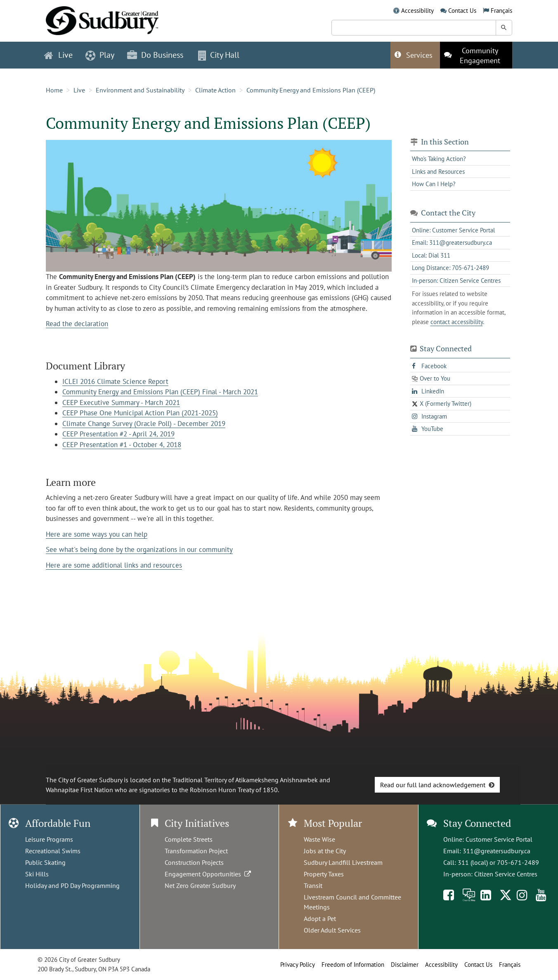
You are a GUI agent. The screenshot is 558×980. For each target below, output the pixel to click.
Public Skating (45, 862)
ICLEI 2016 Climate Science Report (115, 381)
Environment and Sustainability (140, 90)
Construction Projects (194, 862)
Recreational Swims (53, 851)
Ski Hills (37, 874)
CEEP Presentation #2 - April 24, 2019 (118, 434)
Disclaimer (405, 965)
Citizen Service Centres (506, 874)
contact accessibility (457, 322)
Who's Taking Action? (439, 159)
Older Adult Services (332, 930)
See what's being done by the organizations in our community (139, 549)
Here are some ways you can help (97, 534)
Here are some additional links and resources (114, 565)
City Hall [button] (219, 55)
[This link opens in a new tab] (476, 55)
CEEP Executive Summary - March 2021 (121, 402)
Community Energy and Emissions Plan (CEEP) (311, 90)
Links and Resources (438, 172)
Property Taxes (324, 874)
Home (54, 90)
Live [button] (58, 55)
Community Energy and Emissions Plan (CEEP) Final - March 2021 (160, 392)
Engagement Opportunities (209, 874)
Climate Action (215, 90)
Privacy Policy (298, 965)
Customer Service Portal (499, 839)
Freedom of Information (353, 965)
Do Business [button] (155, 55)
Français (501, 11)
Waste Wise (319, 839)
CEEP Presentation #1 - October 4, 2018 (122, 445)
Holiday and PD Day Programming (72, 885)
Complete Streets (189, 839)
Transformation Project (196, 851)
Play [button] (100, 55)
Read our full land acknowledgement (433, 785)
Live (79, 90)
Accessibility (417, 11)
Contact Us (462, 11)
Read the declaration (77, 324)
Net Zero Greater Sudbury (200, 885)
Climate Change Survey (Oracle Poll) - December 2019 (144, 424)
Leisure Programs (49, 839)
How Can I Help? (434, 184)
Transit (313, 885)
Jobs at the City (325, 851)
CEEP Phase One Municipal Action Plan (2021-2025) (140, 413)
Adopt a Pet (320, 918)
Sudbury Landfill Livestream (343, 862)
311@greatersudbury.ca (497, 851)
